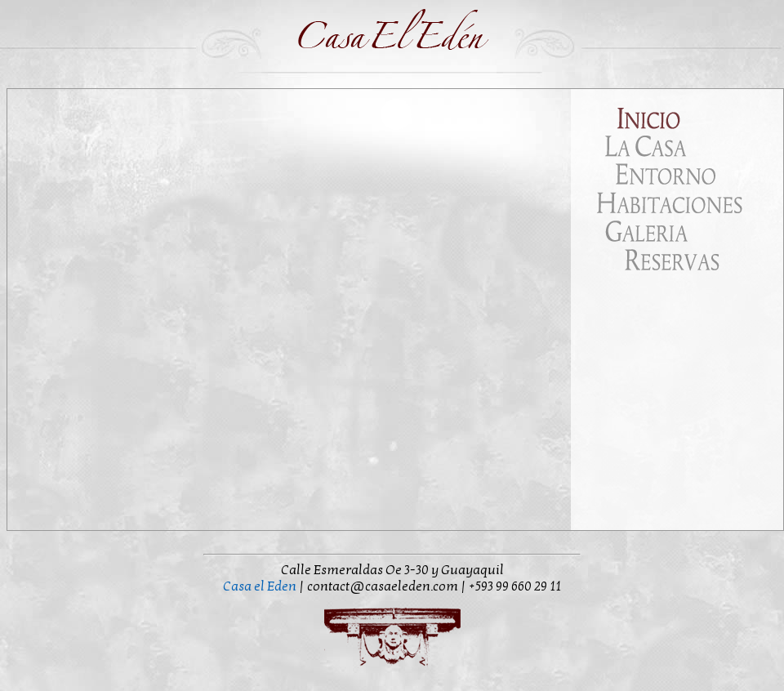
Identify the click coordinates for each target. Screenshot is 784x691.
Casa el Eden (260, 586)
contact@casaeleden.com (384, 586)
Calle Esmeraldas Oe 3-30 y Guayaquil (392, 570)
